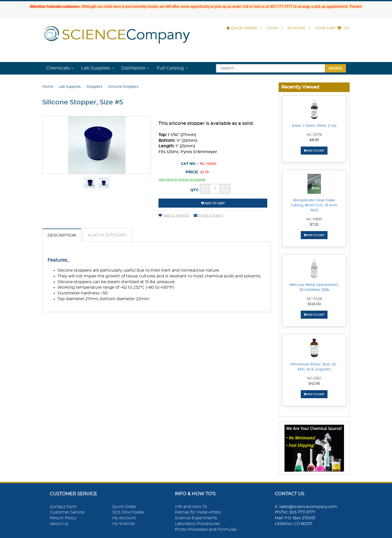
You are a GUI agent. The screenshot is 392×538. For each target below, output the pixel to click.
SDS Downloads (128, 512)
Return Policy (63, 518)
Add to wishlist (174, 216)
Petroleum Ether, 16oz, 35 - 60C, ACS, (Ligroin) (314, 367)
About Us (59, 524)
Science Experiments (196, 518)
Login (272, 28)
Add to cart (213, 203)
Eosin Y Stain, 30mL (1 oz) (314, 126)
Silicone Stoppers (123, 87)
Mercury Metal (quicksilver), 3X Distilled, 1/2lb (314, 287)
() (332, 28)
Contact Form (63, 507)
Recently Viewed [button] (300, 87)
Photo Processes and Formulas (205, 529)
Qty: (194, 190)
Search (335, 68)
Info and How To (191, 507)
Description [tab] (62, 235)
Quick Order (242, 28)
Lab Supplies (95, 68)
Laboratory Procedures (197, 524)
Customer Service (67, 512)
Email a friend (208, 216)
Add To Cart (314, 150)
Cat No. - (190, 164)
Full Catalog (170, 68)
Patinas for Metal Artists (198, 512)
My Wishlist (123, 524)
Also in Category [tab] (107, 235)
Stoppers (94, 87)
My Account (124, 518)
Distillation (133, 68)
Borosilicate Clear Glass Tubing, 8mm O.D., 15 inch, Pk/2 (314, 205)
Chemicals (58, 68)
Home (48, 87)
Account (296, 28)
